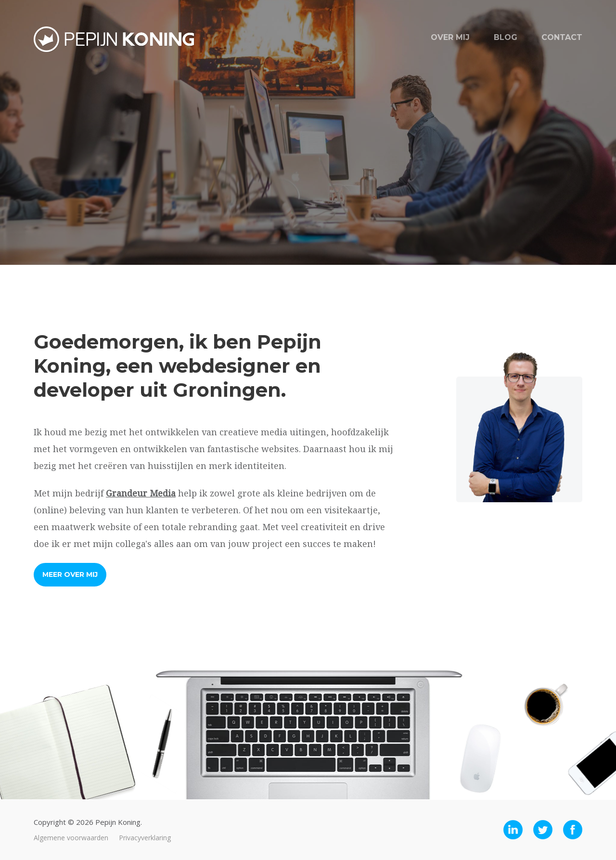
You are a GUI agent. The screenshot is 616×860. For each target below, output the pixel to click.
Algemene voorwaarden (71, 838)
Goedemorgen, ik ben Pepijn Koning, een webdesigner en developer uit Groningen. (178, 366)
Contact (562, 37)
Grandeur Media (141, 493)
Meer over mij (70, 574)
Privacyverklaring (145, 838)
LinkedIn (513, 830)
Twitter (543, 830)
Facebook (573, 830)
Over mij (450, 37)
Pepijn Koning (114, 39)
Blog (506, 37)
